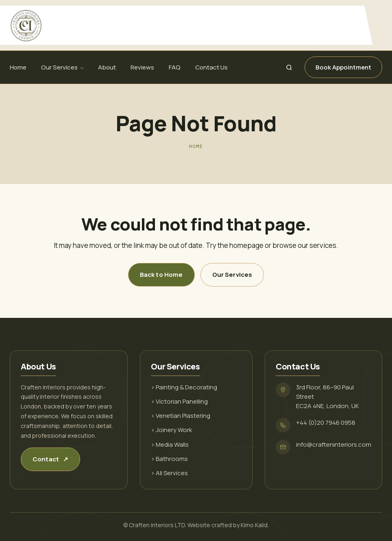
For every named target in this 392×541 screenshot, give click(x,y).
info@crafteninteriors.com (334, 444)
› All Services (169, 473)
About (107, 67)
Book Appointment (343, 67)
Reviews (142, 67)
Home (18, 67)
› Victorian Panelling (179, 401)
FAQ (175, 67)
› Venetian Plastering (181, 416)
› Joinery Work (171, 430)
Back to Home (161, 275)
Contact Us (211, 67)
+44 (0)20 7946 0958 (326, 423)
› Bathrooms (169, 459)
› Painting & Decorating (184, 387)
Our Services (59, 67)
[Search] (289, 67)
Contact (50, 459)
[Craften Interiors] (186, 25)
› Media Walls (170, 444)
